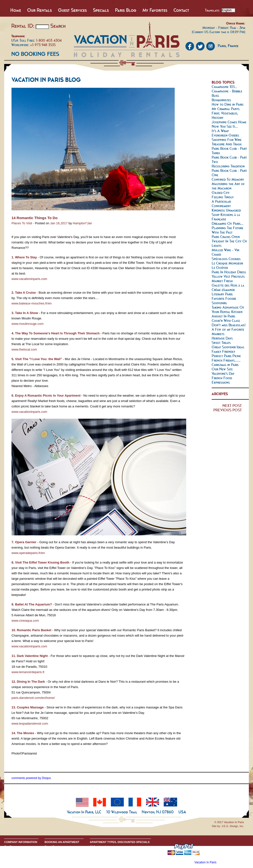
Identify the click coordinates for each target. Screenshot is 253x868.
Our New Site (222, 369)
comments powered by (31, 778)
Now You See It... (225, 126)
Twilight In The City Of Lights (229, 243)
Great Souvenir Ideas (228, 347)
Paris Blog (126, 10)
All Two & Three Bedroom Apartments (112, 858)
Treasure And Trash (227, 144)
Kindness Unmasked (226, 210)
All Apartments (98, 846)
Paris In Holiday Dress (229, 272)
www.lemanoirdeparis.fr (28, 672)
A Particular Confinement (221, 204)
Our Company (12, 846)
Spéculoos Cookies (226, 259)
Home (16, 10)
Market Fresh (222, 281)
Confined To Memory (228, 179)
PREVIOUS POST (228, 410)
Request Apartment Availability (63, 854)
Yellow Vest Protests (228, 276)
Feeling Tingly (223, 197)
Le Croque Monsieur (227, 263)
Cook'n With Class (226, 321)
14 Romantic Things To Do (34, 218)
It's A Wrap (220, 131)
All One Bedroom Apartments (107, 854)
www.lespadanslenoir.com (30, 723)
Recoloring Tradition (228, 166)
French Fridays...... (226, 360)
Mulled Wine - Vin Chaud (225, 252)
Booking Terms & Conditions (61, 850)
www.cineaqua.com (25, 621)
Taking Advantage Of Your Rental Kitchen (228, 309)
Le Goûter (220, 268)
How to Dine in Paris (228, 104)
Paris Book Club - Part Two (229, 159)
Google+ (9, 858)
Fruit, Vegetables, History (225, 115)
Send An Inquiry (14, 850)
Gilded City (221, 193)
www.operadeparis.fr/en (28, 553)
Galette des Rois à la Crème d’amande (228, 287)
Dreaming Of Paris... (228, 223)
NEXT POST (232, 406)
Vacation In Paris (206, 862)
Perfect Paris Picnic (226, 356)
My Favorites (155, 10)
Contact (181, 10)
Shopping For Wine (227, 140)
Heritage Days (222, 338)
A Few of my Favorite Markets (228, 332)
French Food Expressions (222, 380)
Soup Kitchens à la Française (226, 217)
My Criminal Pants (226, 109)
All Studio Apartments (103, 850)
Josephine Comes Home (229, 122)
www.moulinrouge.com (28, 324)
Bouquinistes (221, 100)
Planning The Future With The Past (227, 230)
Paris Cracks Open (226, 237)
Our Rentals (40, 10)
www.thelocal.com (24, 349)
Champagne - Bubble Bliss (227, 93)
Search (58, 26)
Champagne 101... (224, 87)
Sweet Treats (221, 343)
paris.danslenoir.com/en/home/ (33, 698)
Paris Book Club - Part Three (229, 151)
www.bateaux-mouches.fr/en (32, 303)
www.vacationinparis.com (29, 279)
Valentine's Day (223, 373)
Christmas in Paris (225, 365)
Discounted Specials (102, 862)
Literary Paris (222, 294)
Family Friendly (223, 351)
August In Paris (223, 316)
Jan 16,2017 (59, 223)
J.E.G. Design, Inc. (233, 826)
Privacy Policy (12, 854)
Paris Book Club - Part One (229, 173)
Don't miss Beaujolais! (229, 325)
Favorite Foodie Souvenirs (224, 301)
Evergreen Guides (225, 135)
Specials (101, 10)
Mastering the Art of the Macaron (228, 186)
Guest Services (72, 10)
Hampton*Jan (82, 223)
